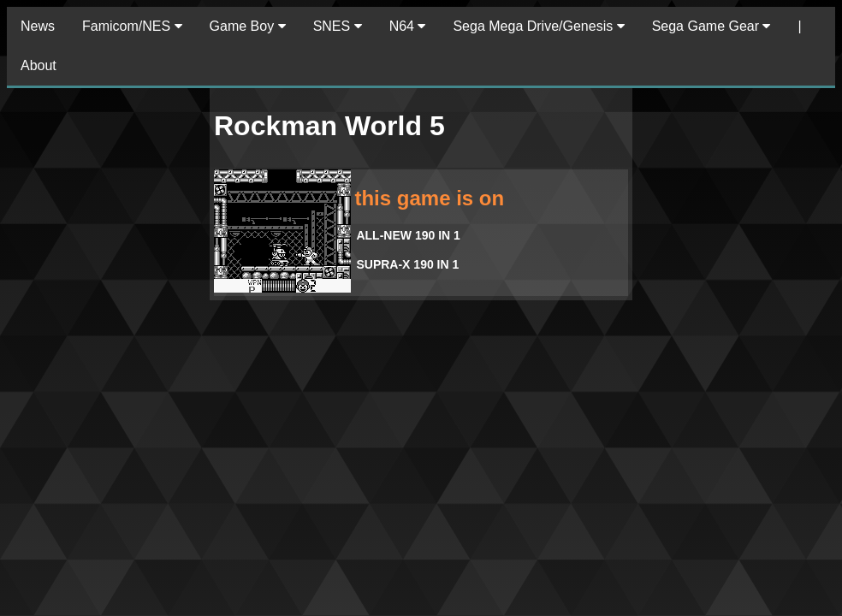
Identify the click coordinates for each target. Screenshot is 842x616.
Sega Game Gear (712, 26)
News (38, 26)
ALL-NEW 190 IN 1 (408, 235)
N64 (408, 26)
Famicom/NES (132, 26)
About (39, 65)
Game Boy (248, 26)
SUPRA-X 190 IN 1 (407, 264)
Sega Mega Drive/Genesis (538, 26)
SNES (338, 26)
